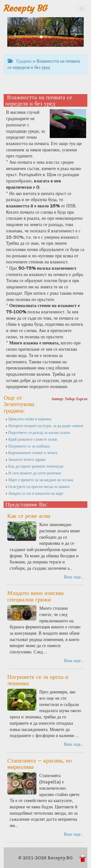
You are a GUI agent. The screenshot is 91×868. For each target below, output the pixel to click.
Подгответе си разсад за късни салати (38, 432)
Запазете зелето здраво (26, 459)
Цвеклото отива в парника (28, 419)
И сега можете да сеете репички (33, 473)
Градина (20, 61)
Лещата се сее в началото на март (34, 493)
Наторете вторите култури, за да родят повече (45, 426)
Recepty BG (25, 8)
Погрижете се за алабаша (28, 446)
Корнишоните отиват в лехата (31, 453)
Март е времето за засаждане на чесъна (39, 480)
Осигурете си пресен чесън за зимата (37, 487)
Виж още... (74, 577)
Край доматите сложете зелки (31, 439)
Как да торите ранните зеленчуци (34, 466)
